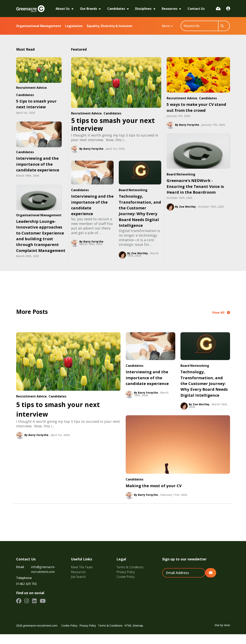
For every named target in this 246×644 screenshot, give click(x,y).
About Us (63, 9)
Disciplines (144, 9)
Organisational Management (39, 26)
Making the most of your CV (154, 495)
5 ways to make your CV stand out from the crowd (196, 107)
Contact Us (196, 9)
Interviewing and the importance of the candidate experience (92, 205)
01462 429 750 (26, 594)
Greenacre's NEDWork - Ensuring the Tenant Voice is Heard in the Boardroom (195, 186)
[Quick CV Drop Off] (218, 8)
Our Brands (89, 9)
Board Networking (133, 190)
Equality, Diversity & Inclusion (110, 26)
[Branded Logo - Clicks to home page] (30, 9)
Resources (170, 9)
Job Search (78, 586)
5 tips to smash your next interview (113, 124)
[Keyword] (200, 26)
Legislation (74, 26)
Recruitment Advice (86, 113)
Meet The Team (82, 577)
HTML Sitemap (134, 635)
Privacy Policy (126, 582)
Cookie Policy (125, 586)
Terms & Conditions (130, 577)
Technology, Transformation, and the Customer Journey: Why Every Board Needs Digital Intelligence (140, 211)
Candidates (116, 9)
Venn (227, 635)
